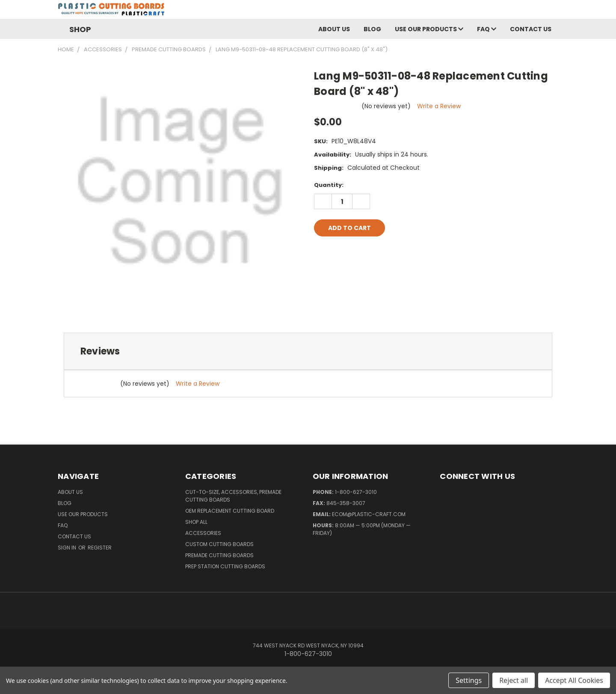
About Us (334, 32)
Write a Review (439, 109)
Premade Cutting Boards (219, 558)
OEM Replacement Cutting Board (230, 513)
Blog (372, 32)
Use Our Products (429, 32)
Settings (469, 680)
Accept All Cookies (574, 680)
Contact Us (531, 32)
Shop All (196, 524)
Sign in (68, 550)
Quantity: (329, 188)
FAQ (487, 32)
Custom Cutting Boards (219, 547)
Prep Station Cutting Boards (225, 569)
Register (100, 550)
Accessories (203, 536)
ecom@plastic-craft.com (369, 517)
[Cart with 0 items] (556, 13)
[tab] (308, 354)
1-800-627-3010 (356, 495)
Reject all (514, 680)
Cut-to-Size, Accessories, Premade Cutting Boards (233, 498)
